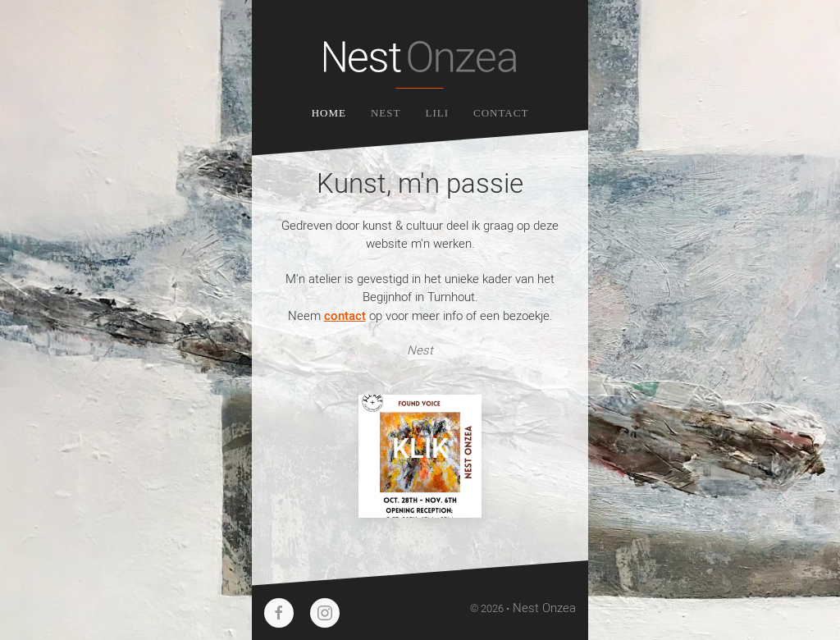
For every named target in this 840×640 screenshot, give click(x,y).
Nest (386, 113)
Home (329, 113)
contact (345, 315)
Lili (437, 113)
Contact (501, 113)
